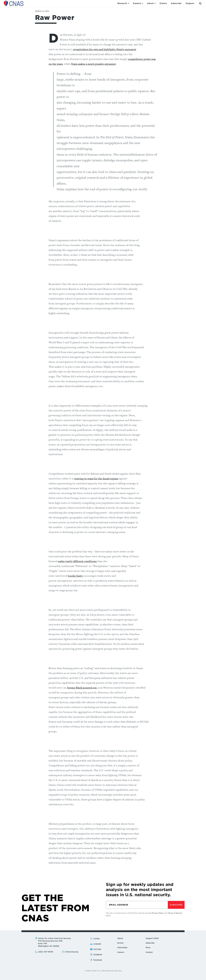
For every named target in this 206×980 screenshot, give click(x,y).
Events (120, 943)
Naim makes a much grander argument (93, 64)
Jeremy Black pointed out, (82, 688)
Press (148, 947)
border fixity (75, 576)
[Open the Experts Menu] (138, 3)
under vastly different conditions (77, 561)
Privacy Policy (158, 913)
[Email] (137, 905)
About (120, 938)
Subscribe (176, 905)
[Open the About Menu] (151, 3)
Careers (121, 952)
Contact (149, 952)
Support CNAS (152, 938)
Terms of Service (175, 913)
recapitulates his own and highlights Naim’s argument (105, 49)
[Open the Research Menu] (123, 3)
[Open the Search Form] (200, 3)
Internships (122, 947)
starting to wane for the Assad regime (96, 478)
